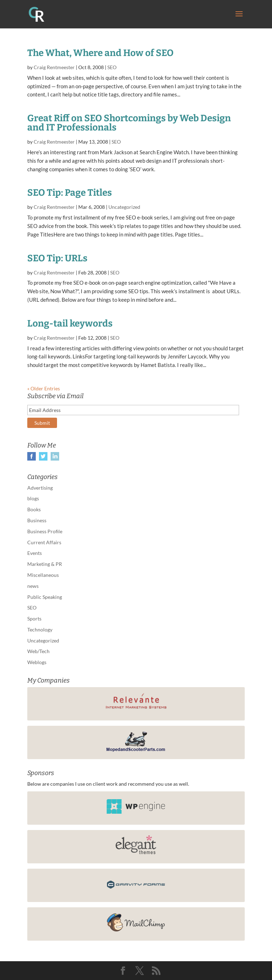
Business (37, 520)
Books (34, 509)
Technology (40, 630)
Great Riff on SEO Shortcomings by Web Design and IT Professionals (129, 123)
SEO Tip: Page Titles (70, 193)
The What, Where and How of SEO (100, 53)
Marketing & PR (45, 564)
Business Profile (45, 531)
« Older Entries (44, 388)
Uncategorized (124, 207)
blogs (33, 498)
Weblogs (37, 662)
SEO (112, 67)
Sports (34, 619)
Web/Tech (38, 651)
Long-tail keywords (70, 324)
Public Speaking (45, 597)
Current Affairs (44, 542)
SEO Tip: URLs (57, 258)
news (33, 586)
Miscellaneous (43, 575)
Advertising (40, 488)
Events (35, 553)
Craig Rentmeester (54, 67)
